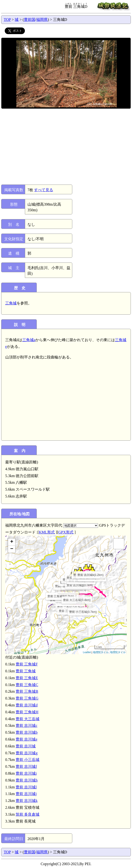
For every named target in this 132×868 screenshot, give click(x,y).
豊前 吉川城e (26, 739)
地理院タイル (101, 652)
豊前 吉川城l (26, 787)
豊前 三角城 (26, 671)
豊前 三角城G (27, 698)
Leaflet (87, 652)
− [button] (12, 549)
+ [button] (12, 542)
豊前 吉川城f (26, 766)
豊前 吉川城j (26, 794)
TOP (7, 20)
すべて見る (44, 190)
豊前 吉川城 (26, 746)
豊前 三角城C (27, 685)
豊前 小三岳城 (27, 760)
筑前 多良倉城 (27, 814)
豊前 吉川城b (27, 732)
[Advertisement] (66, 147)
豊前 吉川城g (27, 753)
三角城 (11, 303)
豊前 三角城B (27, 691)
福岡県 (42, 20)
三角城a (29, 340)
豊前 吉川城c (26, 726)
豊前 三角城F (27, 664)
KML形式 (47, 532)
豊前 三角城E (27, 678)
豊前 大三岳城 (27, 719)
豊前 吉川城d (27, 705)
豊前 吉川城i (26, 773)
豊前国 (30, 20)
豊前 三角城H (27, 712)
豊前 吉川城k (27, 801)
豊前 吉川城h (27, 780)
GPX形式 (66, 532)
